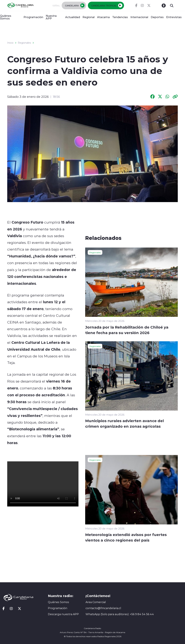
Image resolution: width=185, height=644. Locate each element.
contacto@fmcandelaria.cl (103, 608)
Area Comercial (96, 602)
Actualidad (73, 17)
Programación (33, 17)
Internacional (139, 17)
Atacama (103, 17)
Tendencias (120, 17)
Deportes (157, 17)
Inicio (10, 43)
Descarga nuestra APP (63, 614)
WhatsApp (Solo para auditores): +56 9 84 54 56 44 (120, 614)
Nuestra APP (51, 17)
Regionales (24, 43)
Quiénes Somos (6, 17)
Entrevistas (174, 17)
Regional (89, 17)
